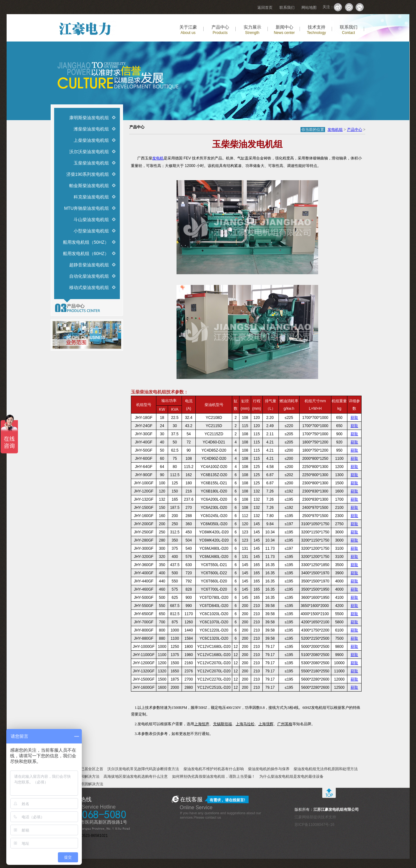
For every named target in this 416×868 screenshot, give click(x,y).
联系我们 (287, 8)
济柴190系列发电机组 (88, 174)
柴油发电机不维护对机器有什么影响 (214, 769)
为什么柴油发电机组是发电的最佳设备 (291, 776)
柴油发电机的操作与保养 (269, 769)
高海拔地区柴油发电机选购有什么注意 (136, 776)
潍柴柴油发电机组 (91, 129)
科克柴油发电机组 (91, 197)
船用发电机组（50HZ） (86, 242)
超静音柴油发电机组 (89, 265)
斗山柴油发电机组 (91, 220)
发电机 (158, 158)
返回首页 (265, 8)
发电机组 (335, 130)
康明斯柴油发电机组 (89, 118)
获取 (354, 418)
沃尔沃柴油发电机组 (89, 152)
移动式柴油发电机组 (89, 287)
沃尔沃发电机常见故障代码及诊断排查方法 (143, 769)
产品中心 (220, 30)
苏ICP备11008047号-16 (315, 825)
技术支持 (316, 30)
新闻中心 (284, 30)
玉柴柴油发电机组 (91, 163)
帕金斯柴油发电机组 (89, 186)
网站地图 (309, 8)
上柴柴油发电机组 (91, 140)
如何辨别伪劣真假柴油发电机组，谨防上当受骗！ (214, 776)
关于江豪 (188, 30)
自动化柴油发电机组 (89, 276)
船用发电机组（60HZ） (86, 253)
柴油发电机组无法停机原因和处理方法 (326, 769)
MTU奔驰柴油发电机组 (87, 208)
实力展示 (252, 30)
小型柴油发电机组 (91, 231)
